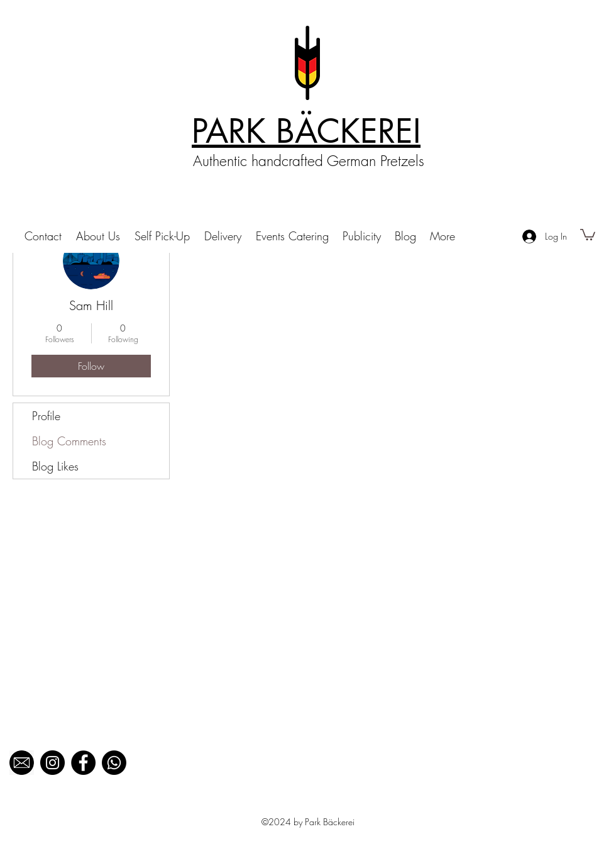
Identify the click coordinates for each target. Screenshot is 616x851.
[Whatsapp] (114, 763)
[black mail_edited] (22, 763)
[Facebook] (83, 763)
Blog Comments (69, 441)
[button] (588, 234)
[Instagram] (52, 763)
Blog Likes (55, 466)
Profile (46, 416)
